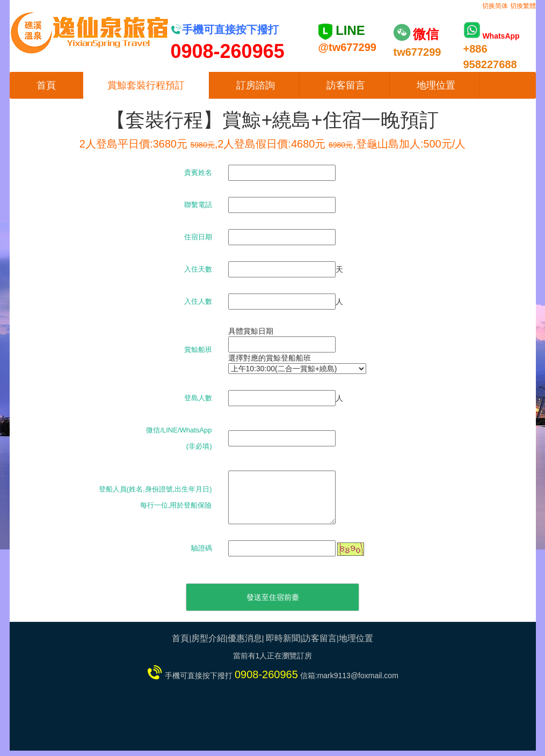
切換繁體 (523, 6)
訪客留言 (346, 85)
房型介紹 (208, 638)
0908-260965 (266, 674)
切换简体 (495, 6)
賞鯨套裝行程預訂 (146, 85)
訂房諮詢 (256, 85)
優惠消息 (245, 638)
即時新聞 (283, 638)
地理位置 (436, 85)
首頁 (46, 85)
